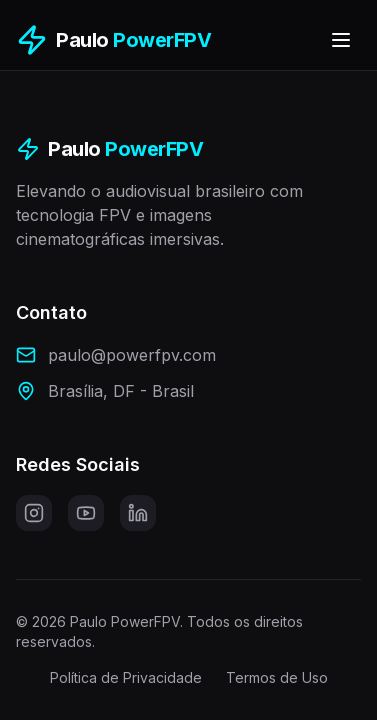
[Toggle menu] (341, 40)
